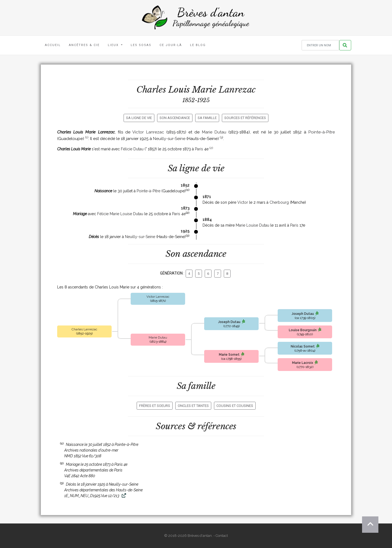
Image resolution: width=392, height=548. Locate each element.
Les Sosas (141, 45)
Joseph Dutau (229, 322)
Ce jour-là (171, 45)
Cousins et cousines (235, 406)
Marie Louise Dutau (252, 225)
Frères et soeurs (155, 406)
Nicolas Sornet (303, 346)
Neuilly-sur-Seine (169, 139)
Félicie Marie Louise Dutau (120, 214)
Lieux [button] (114, 45)
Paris (199, 149)
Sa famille (207, 118)
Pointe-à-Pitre (322, 132)
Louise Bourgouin (303, 330)
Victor (243, 202)
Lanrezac (237, 90)
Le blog (198, 45)
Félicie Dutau (132, 149)
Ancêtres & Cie (84, 45)
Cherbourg (279, 202)
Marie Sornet (229, 355)
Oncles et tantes (193, 406)
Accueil (53, 45)
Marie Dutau (214, 132)
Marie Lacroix (303, 363)
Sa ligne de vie (139, 118)
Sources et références (245, 118)
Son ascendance (175, 118)
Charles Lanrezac (84, 329)
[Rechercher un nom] (320, 45)
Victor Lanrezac (148, 132)
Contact (222, 536)
